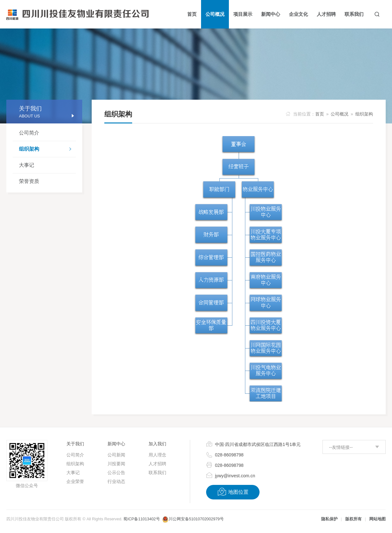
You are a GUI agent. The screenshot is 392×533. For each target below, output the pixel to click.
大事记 (27, 165)
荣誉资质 (29, 181)
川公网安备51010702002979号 (196, 519)
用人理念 (157, 455)
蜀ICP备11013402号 (141, 519)
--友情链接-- (341, 447)
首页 (320, 114)
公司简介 (29, 133)
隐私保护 (329, 519)
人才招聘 (157, 464)
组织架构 (47, 150)
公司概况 (340, 114)
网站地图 (377, 519)
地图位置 (233, 492)
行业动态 (116, 481)
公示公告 (116, 473)
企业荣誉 (75, 481)
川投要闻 (116, 464)
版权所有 (353, 519)
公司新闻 (116, 455)
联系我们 (157, 473)
